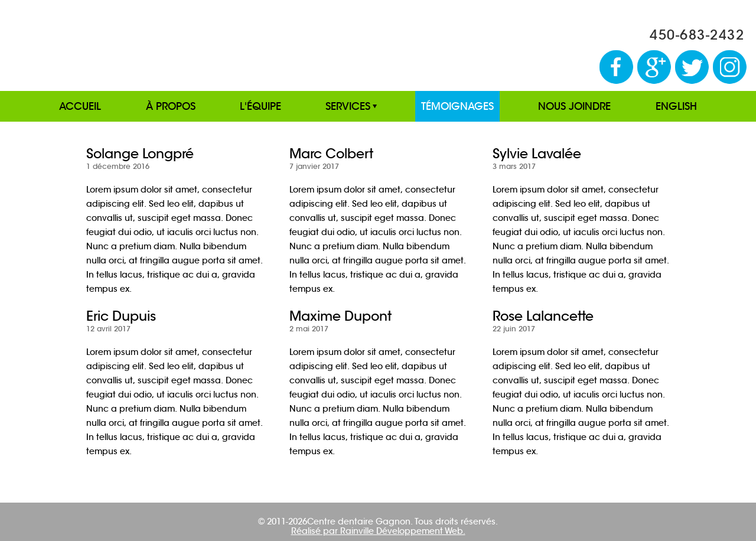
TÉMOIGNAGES (457, 106)
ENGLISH (676, 106)
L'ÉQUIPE (260, 106)
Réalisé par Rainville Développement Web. (378, 531)
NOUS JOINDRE (574, 106)
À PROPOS (171, 106)
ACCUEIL (80, 106)
